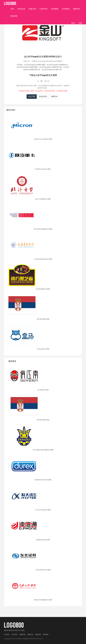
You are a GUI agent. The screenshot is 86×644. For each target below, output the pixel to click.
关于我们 (7, 634)
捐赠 (66, 91)
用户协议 (15, 634)
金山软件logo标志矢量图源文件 (57, 65)
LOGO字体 (43, 9)
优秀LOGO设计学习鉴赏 (17, 630)
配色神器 (14, 16)
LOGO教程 (55, 9)
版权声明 (22, 634)
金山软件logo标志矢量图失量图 (27, 67)
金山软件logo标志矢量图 (45, 75)
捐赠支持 (54, 96)
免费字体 (76, 9)
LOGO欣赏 (21, 9)
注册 (80, 23)
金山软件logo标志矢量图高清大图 (51, 67)
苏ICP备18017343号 (37, 639)
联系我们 (46, 634)
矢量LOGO (32, 9)
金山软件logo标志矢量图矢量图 (35, 65)
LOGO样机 (66, 9)
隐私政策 (38, 634)
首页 (12, 9)
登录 (73, 23)
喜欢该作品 (43, 96)
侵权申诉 (30, 634)
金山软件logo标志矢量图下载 (52, 70)
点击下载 (32, 96)
